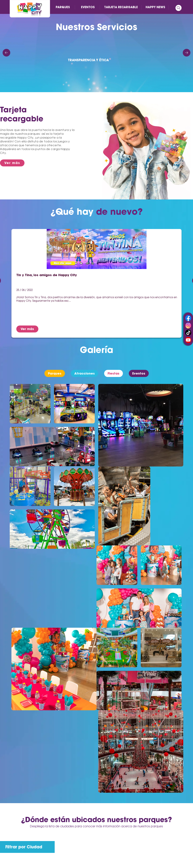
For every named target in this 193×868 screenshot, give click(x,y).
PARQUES (63, 7)
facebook (188, 318)
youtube (188, 340)
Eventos (139, 373)
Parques (55, 373)
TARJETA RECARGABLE (121, 7)
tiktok (188, 333)
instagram (188, 325)
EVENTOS (88, 7)
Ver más (12, 163)
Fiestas (114, 373)
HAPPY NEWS (155, 7)
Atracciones (85, 373)
